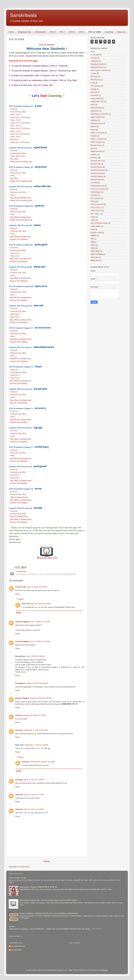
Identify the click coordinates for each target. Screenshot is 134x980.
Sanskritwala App (97, 186)
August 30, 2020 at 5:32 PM (41, 698)
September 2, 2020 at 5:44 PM (36, 745)
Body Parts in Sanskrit (99, 70)
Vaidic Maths (96, 226)
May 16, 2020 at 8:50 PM (41, 604)
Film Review (95, 80)
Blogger (105, 970)
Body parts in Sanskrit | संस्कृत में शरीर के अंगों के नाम (38, 887)
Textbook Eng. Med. (18, 112)
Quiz (92, 148)
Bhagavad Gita (24, 32)
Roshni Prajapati (22, 698)
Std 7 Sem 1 (95, 214)
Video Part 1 (15, 253)
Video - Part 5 (16, 137)
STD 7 (62, 32)
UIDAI (93, 220)
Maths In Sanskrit (97, 133)
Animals (94, 58)
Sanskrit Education (98, 170)
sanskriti (94, 183)
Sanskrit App (96, 164)
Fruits (93, 83)
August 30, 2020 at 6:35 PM (35, 715)
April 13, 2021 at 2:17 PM (34, 795)
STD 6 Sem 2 (96, 211)
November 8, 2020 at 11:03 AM (42, 762)
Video (12, 175)
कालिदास (93, 236)
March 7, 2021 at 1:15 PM (34, 780)
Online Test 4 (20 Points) (20, 134)
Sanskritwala (23, 15)
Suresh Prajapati (22, 622)
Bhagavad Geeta (97, 64)
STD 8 (72, 32)
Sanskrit (94, 158)
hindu (93, 105)
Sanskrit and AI (97, 161)
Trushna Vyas (21, 587)
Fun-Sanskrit (96, 86)
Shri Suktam (95, 198)
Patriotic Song (96, 145)
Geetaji (93, 89)
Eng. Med (14, 178)
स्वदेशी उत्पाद (95, 261)
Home (11, 32)
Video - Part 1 (16, 114)
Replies (21, 599)
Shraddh (94, 195)
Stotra (93, 217)
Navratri (94, 136)
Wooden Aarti (96, 232)
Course (93, 73)
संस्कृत (93, 248)
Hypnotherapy (96, 108)
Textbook (14, 109)
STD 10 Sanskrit (97, 204)
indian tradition (96, 117)
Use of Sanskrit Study (99, 223)
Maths (93, 130)
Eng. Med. (14, 139)
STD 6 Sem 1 (96, 207)
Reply (17, 594)
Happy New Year (97, 101)
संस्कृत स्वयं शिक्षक (97, 254)
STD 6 (53, 32)
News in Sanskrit (97, 139)
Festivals (94, 77)
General (94, 92)
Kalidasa (94, 120)
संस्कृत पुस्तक (95, 251)
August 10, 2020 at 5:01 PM (37, 683)
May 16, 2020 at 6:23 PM (37, 587)
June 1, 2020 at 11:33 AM (40, 622)
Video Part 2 (15, 256)
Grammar (109, 32)
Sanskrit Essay (96, 173)
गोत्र (92, 239)
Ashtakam (94, 61)
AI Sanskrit (95, 55)
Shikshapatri (40, 32)
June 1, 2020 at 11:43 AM (40, 641)
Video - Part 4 (16, 131)
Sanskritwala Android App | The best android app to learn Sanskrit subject (48, 900)
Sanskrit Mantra (97, 176)
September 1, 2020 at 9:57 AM (36, 730)
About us (121, 32)
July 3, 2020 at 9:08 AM (35, 656)
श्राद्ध (92, 242)
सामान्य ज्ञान (94, 257)
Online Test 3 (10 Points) (20, 128)
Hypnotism (95, 111)
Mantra (93, 126)
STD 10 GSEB (95, 32)
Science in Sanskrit (98, 189)
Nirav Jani (26, 604)
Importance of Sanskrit (99, 114)
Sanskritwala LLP (18, 946)
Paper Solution (96, 142)
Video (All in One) (18, 156)
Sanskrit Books (96, 167)
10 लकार (12, 927)
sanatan (94, 154)
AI (91, 52)
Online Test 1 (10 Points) (20, 117)
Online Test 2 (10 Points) (20, 123)
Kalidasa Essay (97, 123)
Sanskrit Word (96, 179)
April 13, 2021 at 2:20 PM (34, 809)
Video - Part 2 (16, 120)
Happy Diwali (96, 98)
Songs (93, 201)
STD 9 (81, 32)
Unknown (19, 715)
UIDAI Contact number (18, 878)
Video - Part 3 (16, 126)
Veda (93, 229)
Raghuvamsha (96, 151)
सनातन (93, 245)
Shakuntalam (96, 192)
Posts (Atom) (25, 867)
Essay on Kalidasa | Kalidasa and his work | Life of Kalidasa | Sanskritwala (49, 913)
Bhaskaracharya (97, 67)
